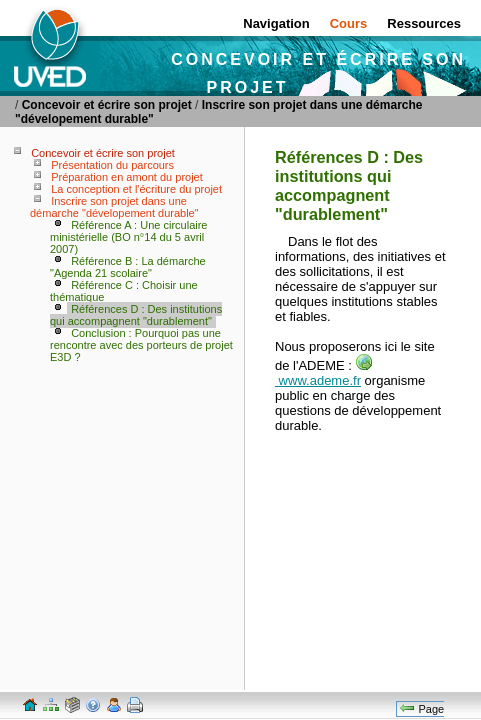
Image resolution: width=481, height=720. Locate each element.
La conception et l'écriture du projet (136, 189)
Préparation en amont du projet (127, 177)
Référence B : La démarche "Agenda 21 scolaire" (128, 267)
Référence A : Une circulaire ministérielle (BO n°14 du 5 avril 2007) (128, 237)
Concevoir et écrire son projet (107, 105)
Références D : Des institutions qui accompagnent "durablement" (136, 315)
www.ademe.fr (323, 373)
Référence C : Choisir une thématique (124, 291)
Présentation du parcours (112, 165)
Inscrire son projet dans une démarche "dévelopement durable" (114, 207)
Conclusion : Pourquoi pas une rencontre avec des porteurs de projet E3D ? (141, 345)
